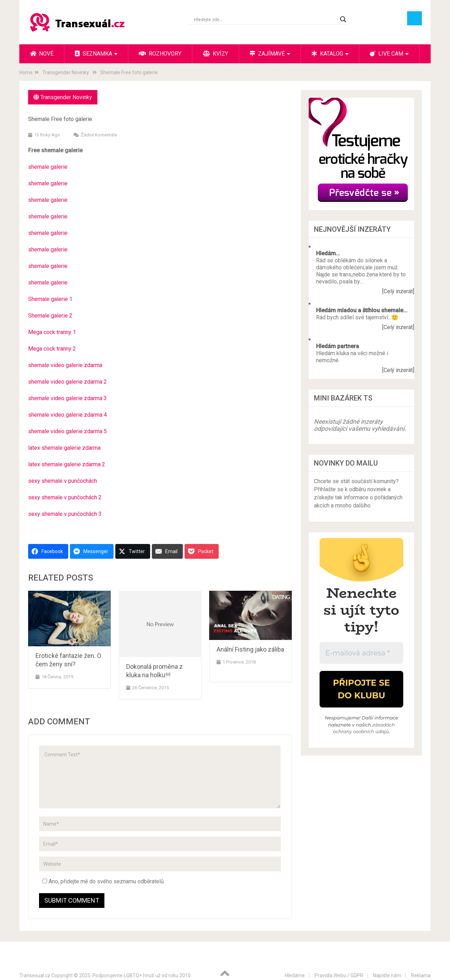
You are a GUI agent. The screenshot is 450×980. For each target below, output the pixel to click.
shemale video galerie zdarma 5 (67, 431)
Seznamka (94, 54)
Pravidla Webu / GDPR (339, 975)
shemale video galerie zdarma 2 (67, 382)
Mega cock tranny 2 (52, 349)
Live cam (387, 54)
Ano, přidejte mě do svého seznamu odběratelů (103, 881)
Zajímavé (267, 54)
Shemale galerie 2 (50, 316)
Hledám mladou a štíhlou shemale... (362, 310)
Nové (42, 54)
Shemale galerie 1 (50, 299)
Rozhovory (160, 54)
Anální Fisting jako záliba (250, 649)
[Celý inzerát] (398, 291)
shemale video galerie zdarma (65, 365)
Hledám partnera (337, 346)
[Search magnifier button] (343, 19)
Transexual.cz (35, 975)
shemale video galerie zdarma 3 (67, 398)
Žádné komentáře (99, 135)
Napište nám (387, 975)
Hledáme (295, 975)
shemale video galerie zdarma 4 (67, 415)
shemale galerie (48, 167)
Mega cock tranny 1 (52, 332)
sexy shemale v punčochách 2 (65, 497)
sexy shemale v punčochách (63, 481)
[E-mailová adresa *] (361, 653)
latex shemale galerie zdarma (64, 448)
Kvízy (216, 54)
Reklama (421, 975)
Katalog (327, 54)
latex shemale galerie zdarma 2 (67, 464)
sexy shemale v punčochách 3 (65, 514)
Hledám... (328, 253)
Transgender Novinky (66, 97)
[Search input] (265, 19)
